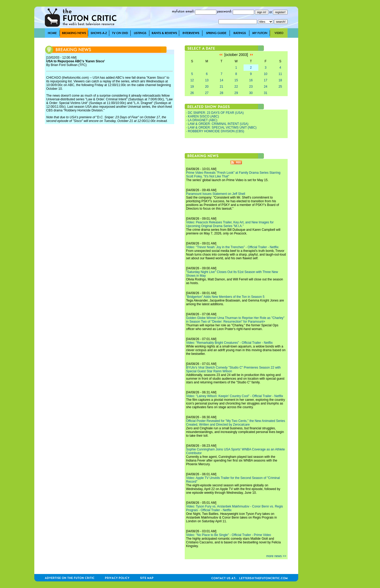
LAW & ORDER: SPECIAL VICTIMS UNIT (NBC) (222, 128)
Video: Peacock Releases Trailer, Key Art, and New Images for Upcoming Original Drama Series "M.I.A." (230, 224)
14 (222, 80)
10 (266, 74)
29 (236, 93)
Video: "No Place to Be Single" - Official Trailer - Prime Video (229, 535)
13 (207, 80)
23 (251, 87)
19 (192, 87)
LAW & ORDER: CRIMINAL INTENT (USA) (218, 124)
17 (266, 80)
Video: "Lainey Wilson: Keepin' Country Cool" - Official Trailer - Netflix (235, 396)
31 (266, 93)
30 (251, 93)
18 (280, 80)
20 (207, 87)
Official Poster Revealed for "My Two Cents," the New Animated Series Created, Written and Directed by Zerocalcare (236, 423)
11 (280, 74)
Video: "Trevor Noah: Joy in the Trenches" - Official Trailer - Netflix (232, 247)
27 (207, 93)
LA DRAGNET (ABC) (203, 120)
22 (236, 87)
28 (222, 93)
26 (192, 93)
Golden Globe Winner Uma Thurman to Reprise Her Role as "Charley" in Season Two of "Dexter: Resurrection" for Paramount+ (235, 320)
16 (251, 80)
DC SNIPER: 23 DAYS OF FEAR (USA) (216, 113)
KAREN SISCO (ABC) (203, 116)
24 (266, 87)
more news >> (276, 556)
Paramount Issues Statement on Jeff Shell (216, 194)
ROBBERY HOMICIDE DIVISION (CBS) (216, 131)
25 (280, 87)
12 (192, 80)
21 (222, 87)
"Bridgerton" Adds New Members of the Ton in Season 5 (225, 297)
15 (236, 80)
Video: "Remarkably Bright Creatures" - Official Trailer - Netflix (229, 343)
